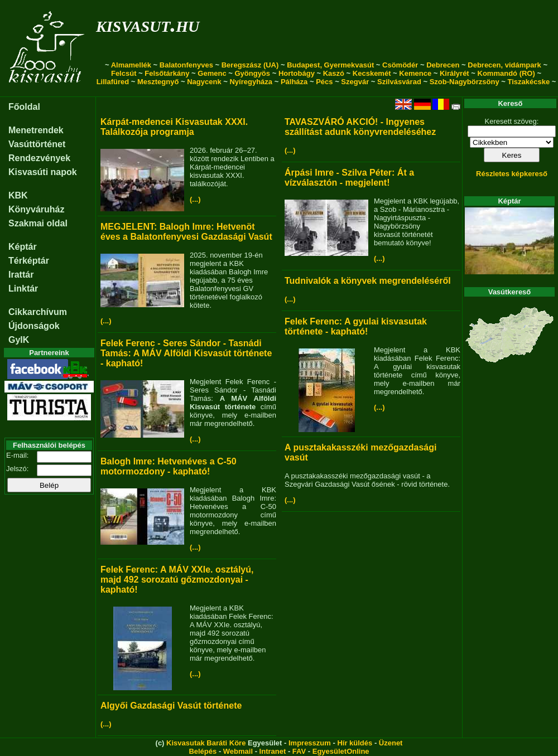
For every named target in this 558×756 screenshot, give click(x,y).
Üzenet (391, 743)
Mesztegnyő (158, 82)
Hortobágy (297, 73)
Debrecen (443, 65)
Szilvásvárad (399, 82)
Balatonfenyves (186, 65)
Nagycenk (204, 82)
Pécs (324, 82)
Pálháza (294, 82)
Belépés (203, 751)
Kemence (415, 73)
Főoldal (24, 107)
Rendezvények (39, 158)
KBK (18, 195)
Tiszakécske (528, 82)
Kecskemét (372, 73)
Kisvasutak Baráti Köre (206, 743)
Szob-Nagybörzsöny (465, 82)
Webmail (238, 751)
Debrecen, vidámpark (504, 65)
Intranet (273, 751)
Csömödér (400, 65)
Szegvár (355, 82)
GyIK (19, 340)
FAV (299, 751)
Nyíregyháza (251, 82)
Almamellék (131, 65)
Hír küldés (355, 743)
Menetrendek (36, 130)
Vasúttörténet (37, 144)
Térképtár (29, 261)
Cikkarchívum (38, 312)
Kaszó (334, 73)
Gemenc (212, 73)
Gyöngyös (252, 73)
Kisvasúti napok (43, 172)
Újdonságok (34, 326)
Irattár (21, 275)
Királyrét (454, 73)
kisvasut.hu (148, 24)
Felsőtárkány (167, 73)
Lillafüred (113, 82)
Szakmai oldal (38, 223)
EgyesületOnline (341, 751)
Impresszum (310, 743)
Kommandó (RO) (506, 73)
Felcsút (124, 73)
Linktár (23, 289)
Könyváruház (36, 209)
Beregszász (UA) (250, 65)
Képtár (23, 247)
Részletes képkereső (512, 174)
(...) (195, 199)
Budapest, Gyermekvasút (330, 65)
